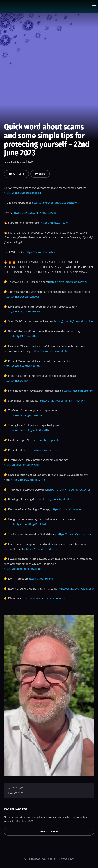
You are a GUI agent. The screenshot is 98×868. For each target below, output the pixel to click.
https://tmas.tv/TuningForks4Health (26, 430)
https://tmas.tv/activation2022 (23, 366)
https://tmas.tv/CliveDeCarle (76, 588)
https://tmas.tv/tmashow (41, 252)
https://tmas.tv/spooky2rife (28, 480)
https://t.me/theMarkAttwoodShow (54, 202)
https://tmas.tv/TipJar (54, 222)
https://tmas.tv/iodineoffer (43, 450)
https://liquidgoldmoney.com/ (22, 569)
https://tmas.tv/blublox (57, 499)
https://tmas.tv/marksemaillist (23, 193)
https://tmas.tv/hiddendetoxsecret (69, 489)
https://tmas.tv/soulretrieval (21, 296)
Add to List (16, 174)
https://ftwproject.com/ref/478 (68, 282)
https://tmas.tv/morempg (78, 390)
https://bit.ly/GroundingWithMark (25, 524)
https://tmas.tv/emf (41, 578)
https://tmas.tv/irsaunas (66, 509)
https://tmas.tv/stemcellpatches (74, 321)
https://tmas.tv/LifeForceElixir (22, 311)
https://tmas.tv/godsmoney (74, 534)
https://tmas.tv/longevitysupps (23, 415)
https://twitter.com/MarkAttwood (35, 212)
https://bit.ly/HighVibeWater (22, 465)
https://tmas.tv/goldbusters (43, 549)
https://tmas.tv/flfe (16, 380)
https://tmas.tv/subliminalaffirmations (62, 400)
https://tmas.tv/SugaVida (44, 440)
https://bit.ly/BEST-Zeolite (20, 336)
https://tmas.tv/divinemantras (47, 598)
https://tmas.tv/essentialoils (50, 351)
